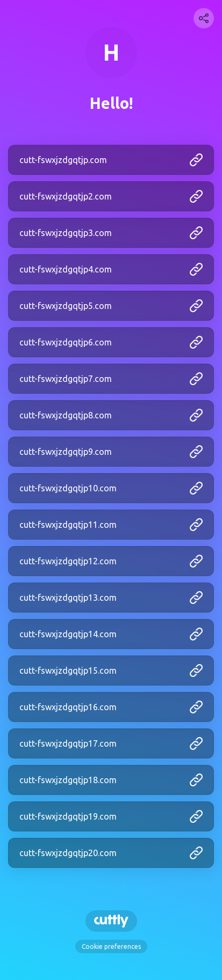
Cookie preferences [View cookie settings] (111, 946)
